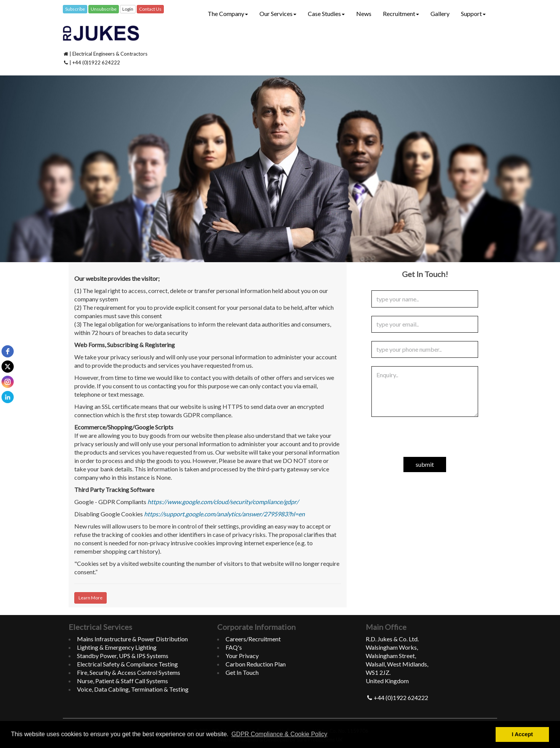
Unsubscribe (104, 9)
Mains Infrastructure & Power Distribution (132, 639)
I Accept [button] (522, 734)
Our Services (278, 14)
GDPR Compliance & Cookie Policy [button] (279, 734)
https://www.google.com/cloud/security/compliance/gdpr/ (223, 502)
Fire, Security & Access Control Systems (129, 672)
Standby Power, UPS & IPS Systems (123, 656)
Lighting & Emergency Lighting (117, 647)
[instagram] (8, 382)
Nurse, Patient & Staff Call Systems (122, 681)
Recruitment (401, 14)
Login (128, 9)
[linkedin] (8, 397)
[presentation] (425, 440)
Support (473, 14)
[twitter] (8, 367)
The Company (228, 14)
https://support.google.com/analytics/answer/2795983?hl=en (224, 514)
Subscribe (75, 9)
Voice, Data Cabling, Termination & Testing (133, 689)
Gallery (440, 14)
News (364, 14)
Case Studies (326, 14)
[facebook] (8, 351)
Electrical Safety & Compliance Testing (127, 664)
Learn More (90, 598)
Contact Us (150, 9)
